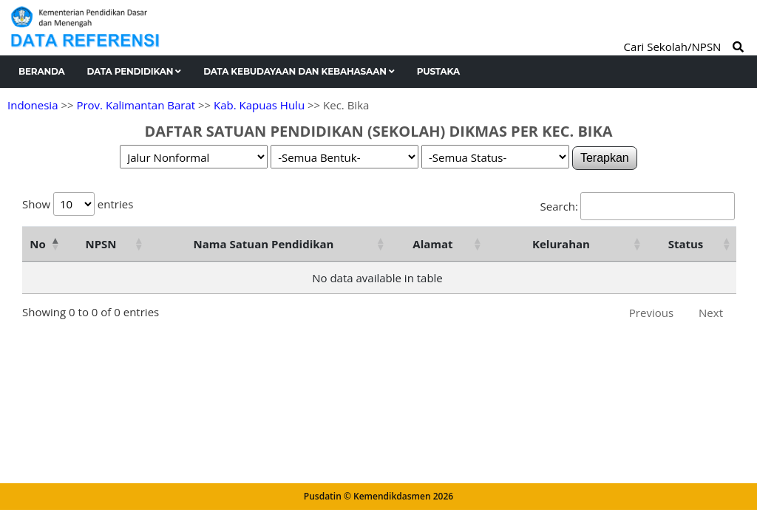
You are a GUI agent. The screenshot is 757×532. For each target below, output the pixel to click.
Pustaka (438, 71)
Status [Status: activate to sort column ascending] (686, 244)
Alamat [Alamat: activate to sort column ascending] (432, 244)
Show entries (78, 204)
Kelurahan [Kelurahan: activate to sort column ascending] (561, 244)
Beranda (42, 71)
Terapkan (605, 158)
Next (711, 313)
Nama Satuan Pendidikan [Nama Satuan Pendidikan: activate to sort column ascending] (264, 244)
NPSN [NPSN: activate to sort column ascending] (101, 244)
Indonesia (33, 105)
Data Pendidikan (135, 71)
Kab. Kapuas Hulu (259, 105)
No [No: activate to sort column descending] (37, 244)
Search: (638, 206)
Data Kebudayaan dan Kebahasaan (299, 71)
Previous (651, 313)
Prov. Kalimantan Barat (136, 105)
